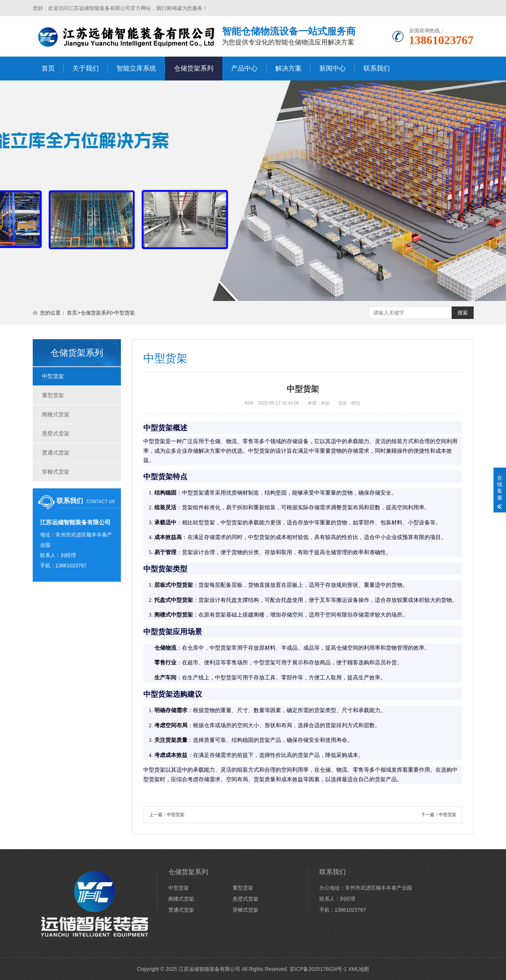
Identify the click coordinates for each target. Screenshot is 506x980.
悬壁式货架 (56, 433)
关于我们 (86, 68)
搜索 (463, 313)
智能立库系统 (136, 68)
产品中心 (244, 68)
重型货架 (53, 395)
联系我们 (377, 68)
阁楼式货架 (56, 414)
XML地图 (359, 969)
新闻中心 (333, 68)
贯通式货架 (56, 453)
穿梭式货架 (56, 472)
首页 (48, 68)
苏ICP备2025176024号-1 (318, 969)
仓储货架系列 (194, 68)
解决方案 (288, 68)
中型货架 (125, 313)
